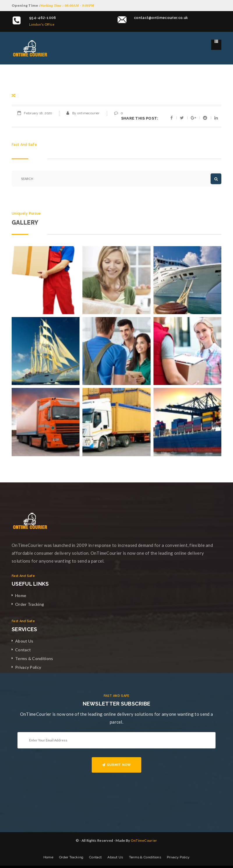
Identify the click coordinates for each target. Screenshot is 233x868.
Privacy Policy (28, 667)
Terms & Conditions (34, 658)
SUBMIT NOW (116, 765)
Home (21, 595)
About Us (24, 641)
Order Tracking (30, 604)
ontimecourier (88, 113)
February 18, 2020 (38, 113)
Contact (23, 650)
